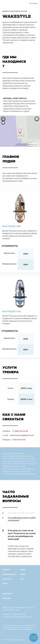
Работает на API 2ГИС (22, 144)
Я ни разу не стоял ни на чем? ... (22, 513)
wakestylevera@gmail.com (22, 435)
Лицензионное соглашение (21, 145)
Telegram (7, 598)
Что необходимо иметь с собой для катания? (22, 519)
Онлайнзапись (34, 638)
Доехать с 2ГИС (34, 145)
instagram (7, 594)
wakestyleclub (19, 440)
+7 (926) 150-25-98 (20, 431)
